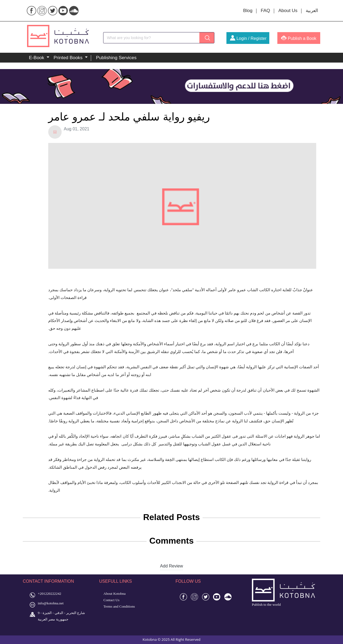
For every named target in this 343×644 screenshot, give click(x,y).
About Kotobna (115, 594)
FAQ (265, 10)
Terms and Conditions (119, 606)
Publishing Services (116, 58)
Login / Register (248, 38)
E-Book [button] (37, 58)
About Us (288, 10)
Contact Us (111, 600)
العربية (312, 10)
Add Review (171, 566)
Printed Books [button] (69, 58)
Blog (248, 10)
